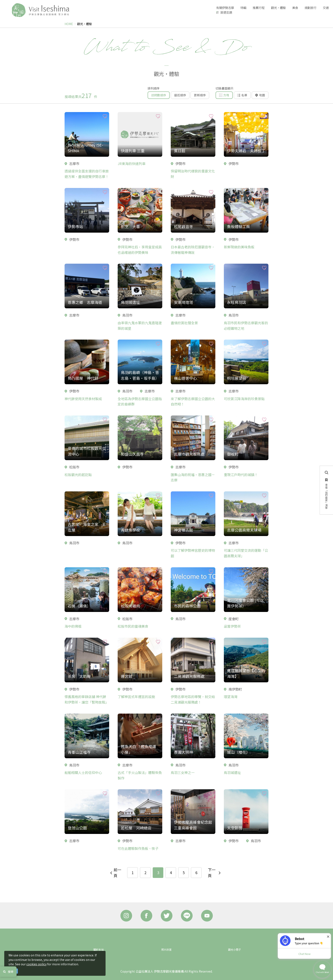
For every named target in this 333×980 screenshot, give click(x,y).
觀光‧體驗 (85, 24)
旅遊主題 (226, 12)
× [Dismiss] (328, 936)
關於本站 (99, 949)
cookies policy (36, 964)
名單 (242, 95)
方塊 (224, 95)
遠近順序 (180, 95)
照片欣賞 (166, 949)
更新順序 (200, 95)
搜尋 (8, 972)
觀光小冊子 (234, 949)
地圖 (260, 95)
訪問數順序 (159, 95)
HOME (69, 24)
